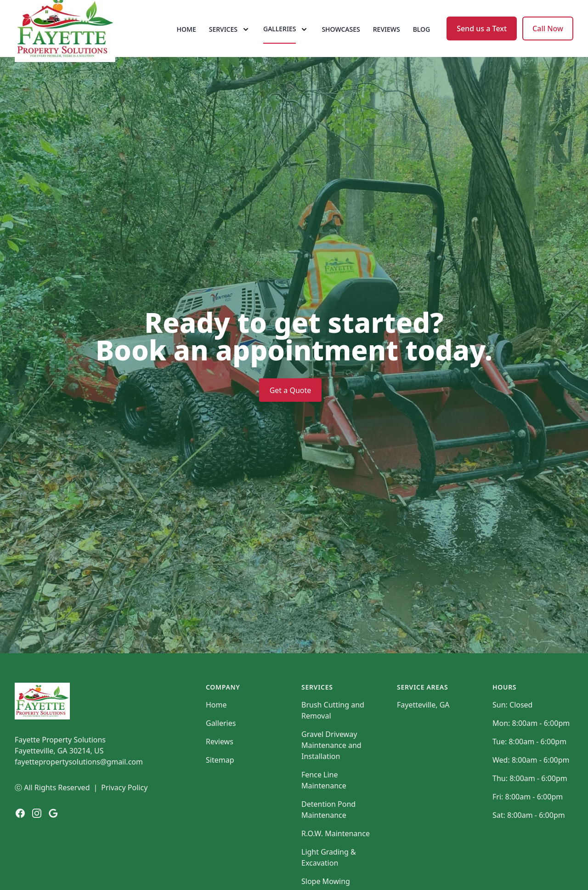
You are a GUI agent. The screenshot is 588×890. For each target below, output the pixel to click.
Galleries (221, 747)
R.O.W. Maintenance (336, 857)
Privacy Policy (124, 811)
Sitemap (220, 784)
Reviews (387, 41)
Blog (422, 41)
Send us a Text (482, 40)
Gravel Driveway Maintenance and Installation (331, 769)
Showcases (341, 41)
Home (187, 41)
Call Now (548, 40)
